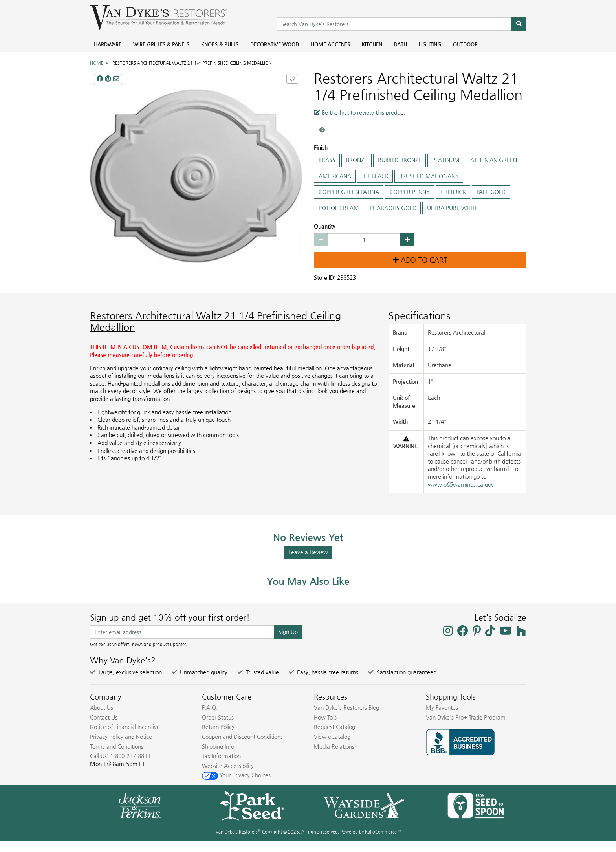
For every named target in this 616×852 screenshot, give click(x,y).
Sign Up (288, 632)
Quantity (325, 226)
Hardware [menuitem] (108, 44)
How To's (325, 717)
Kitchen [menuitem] (372, 44)
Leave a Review (308, 552)
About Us (102, 707)
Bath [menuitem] (401, 44)
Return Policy (218, 727)
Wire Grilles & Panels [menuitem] (161, 44)
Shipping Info (218, 746)
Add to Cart (420, 260)
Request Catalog (335, 727)
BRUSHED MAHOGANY (429, 176)
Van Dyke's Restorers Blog (346, 707)
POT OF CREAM (339, 208)
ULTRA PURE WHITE (452, 208)
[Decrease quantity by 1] (321, 240)
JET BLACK (375, 176)
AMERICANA (335, 176)
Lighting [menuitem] (430, 44)
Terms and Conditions (117, 746)
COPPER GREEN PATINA (349, 192)
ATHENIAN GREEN (493, 160)
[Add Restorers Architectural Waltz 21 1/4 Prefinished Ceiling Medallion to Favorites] (292, 79)
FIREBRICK (453, 192)
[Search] (519, 24)
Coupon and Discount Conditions (242, 737)
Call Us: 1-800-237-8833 (120, 756)
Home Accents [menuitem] (330, 44)
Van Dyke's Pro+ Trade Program (466, 717)
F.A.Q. (210, 707)
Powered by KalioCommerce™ (370, 832)
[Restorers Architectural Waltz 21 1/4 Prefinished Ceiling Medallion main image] (196, 176)
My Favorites (442, 707)
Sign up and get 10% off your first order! (170, 617)
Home (97, 63)
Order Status (218, 717)
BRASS (327, 160)
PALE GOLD (491, 192)
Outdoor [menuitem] (465, 44)
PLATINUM (446, 160)
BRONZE (357, 160)
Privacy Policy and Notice (121, 737)
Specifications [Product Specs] (420, 316)
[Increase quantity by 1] (407, 240)
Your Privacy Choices (236, 775)
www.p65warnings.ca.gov (461, 484)
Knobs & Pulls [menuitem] (220, 44)
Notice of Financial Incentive (125, 727)
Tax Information (221, 756)
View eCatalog (332, 737)
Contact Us (104, 717)
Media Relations (334, 746)
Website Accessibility (228, 766)
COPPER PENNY (410, 192)
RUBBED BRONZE (400, 160)
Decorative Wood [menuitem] (275, 44)
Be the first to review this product (359, 112)
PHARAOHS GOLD (393, 208)
